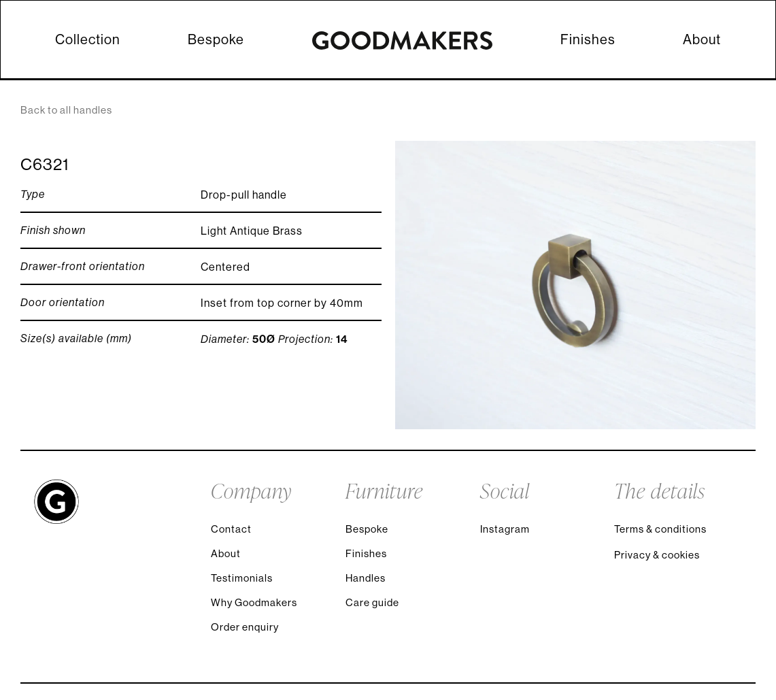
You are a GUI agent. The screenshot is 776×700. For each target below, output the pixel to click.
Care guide (372, 602)
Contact (231, 529)
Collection (88, 39)
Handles (366, 578)
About (702, 39)
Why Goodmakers (254, 602)
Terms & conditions (660, 529)
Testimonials (242, 578)
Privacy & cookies (657, 555)
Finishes (588, 39)
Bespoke (216, 39)
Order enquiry (245, 627)
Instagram (505, 529)
